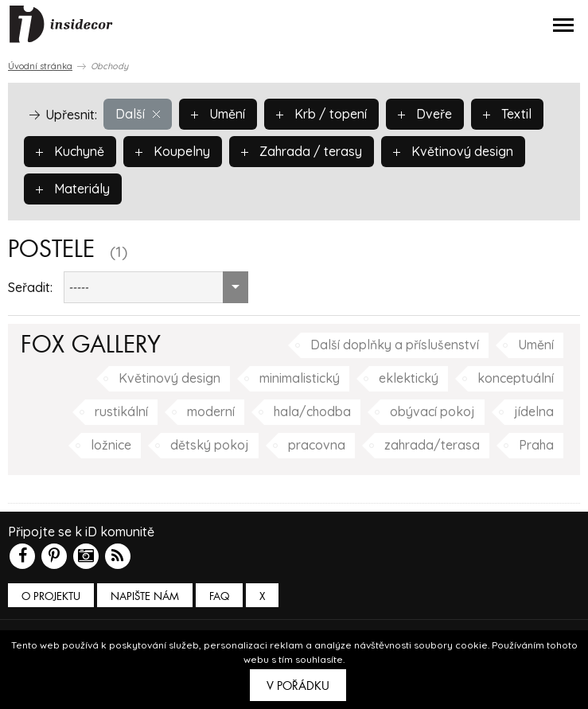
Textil (507, 114)
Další (138, 114)
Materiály (73, 189)
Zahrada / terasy (303, 151)
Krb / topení (321, 114)
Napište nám (145, 596)
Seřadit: (30, 287)
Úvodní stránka (40, 66)
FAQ (219, 596)
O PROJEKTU (51, 596)
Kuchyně (70, 151)
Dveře (425, 114)
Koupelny (173, 151)
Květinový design (455, 151)
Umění (218, 114)
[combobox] (156, 287)
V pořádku (298, 686)
